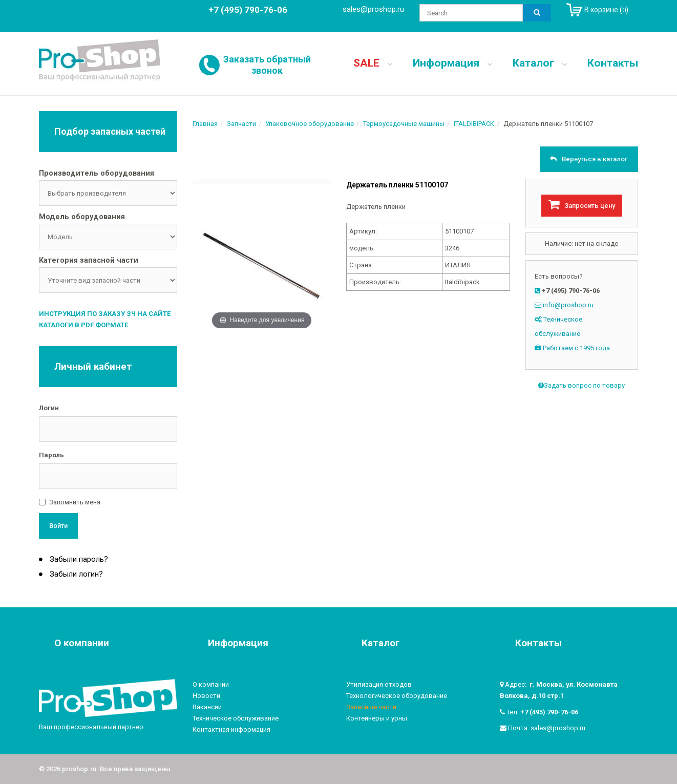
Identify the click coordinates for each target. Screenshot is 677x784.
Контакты (613, 63)
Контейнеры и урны (377, 718)
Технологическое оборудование (397, 696)
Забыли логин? (75, 574)
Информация (452, 63)
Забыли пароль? (78, 559)
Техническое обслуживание (236, 718)
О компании (211, 684)
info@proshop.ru (568, 305)
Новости (206, 696)
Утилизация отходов (379, 684)
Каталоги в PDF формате (83, 325)
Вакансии (207, 707)
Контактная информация (231, 729)
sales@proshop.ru (373, 9)
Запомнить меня (75, 502)
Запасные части (371, 707)
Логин (49, 408)
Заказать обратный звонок (267, 65)
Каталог (540, 63)
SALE (373, 63)
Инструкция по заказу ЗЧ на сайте (105, 314)
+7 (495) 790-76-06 (549, 712)
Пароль (51, 455)
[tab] (108, 174)
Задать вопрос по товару (581, 385)
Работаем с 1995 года (576, 348)
